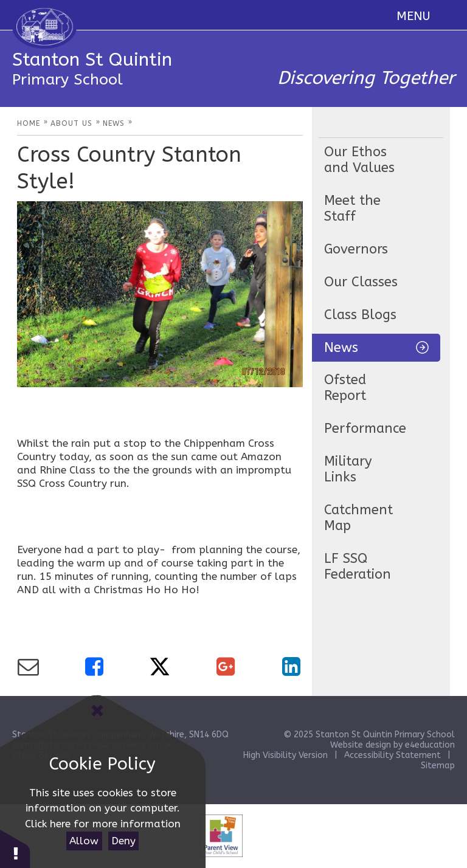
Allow (84, 841)
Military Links (348, 469)
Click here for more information (103, 824)
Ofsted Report (345, 388)
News (341, 348)
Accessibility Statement (393, 755)
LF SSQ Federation (358, 567)
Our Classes (361, 282)
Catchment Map (358, 518)
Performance (365, 429)
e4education (430, 745)
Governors (356, 249)
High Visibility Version (285, 755)
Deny (123, 841)
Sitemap (438, 766)
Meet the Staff (352, 208)
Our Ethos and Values (359, 160)
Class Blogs (360, 315)
